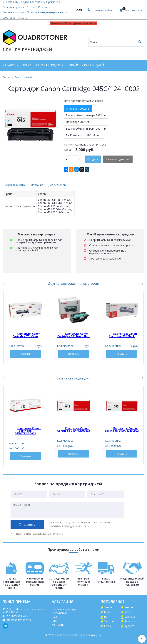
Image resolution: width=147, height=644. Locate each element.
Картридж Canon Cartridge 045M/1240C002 (122, 429)
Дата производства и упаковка (83, 101)
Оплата (23, 18)
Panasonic (131, 621)
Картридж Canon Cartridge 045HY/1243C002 (28, 431)
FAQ (54, 617)
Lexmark (130, 617)
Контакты (44, 7)
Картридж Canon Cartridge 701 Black (123, 335)
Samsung (110, 621)
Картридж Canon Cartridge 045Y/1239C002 (73, 429)
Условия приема (14, 7)
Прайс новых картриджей (43, 65)
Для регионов (57, 185)
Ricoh (128, 612)
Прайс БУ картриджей (86, 65)
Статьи (31, 7)
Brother (129, 607)
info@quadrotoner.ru (18, 620)
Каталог (9, 65)
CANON (30, 77)
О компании (59, 613)
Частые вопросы (14, 12)
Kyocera (129, 626)
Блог (55, 621)
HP (106, 617)
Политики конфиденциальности (69, 526)
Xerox (107, 626)
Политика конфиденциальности (47, 12)
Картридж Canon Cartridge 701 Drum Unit (73, 335)
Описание (37, 185)
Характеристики (15, 185)
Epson (108, 612)
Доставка (9, 18)
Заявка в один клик (118, 159)
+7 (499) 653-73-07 (18, 616)
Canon (108, 607)
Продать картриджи (64, 609)
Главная (7, 77)
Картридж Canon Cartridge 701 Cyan (27, 335)
